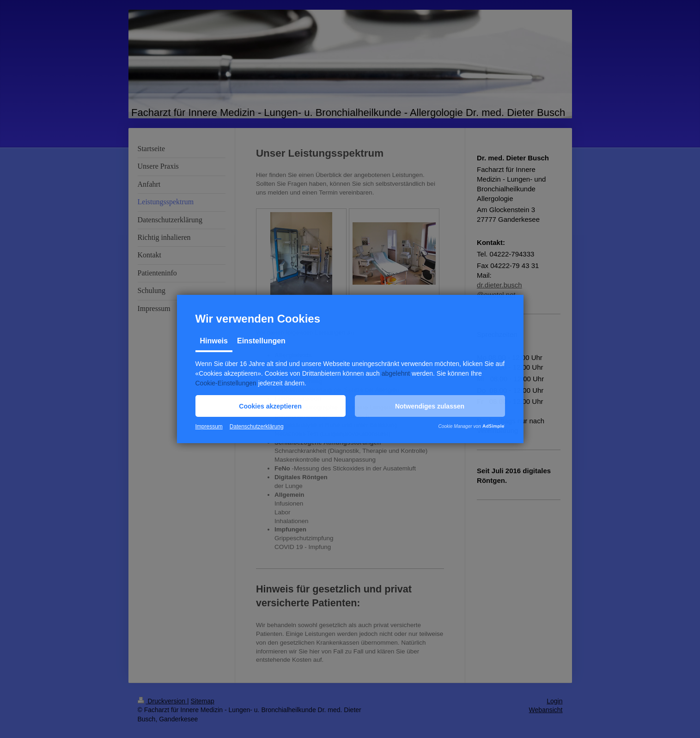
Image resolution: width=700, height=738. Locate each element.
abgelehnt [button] (396, 373)
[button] (271, 406)
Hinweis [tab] (214, 341)
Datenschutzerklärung (257, 427)
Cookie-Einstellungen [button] (226, 383)
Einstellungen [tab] (261, 341)
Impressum (209, 427)
